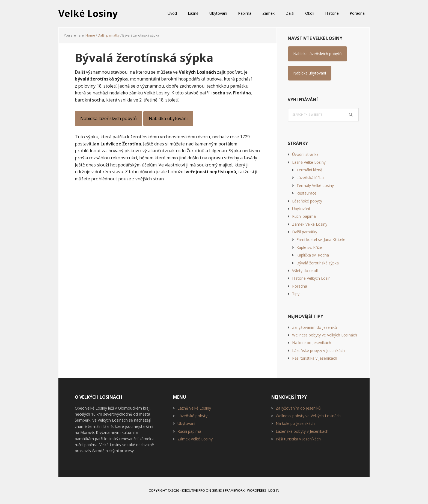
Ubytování (301, 209)
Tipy (296, 294)
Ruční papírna (304, 216)
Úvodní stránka (305, 154)
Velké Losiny (89, 14)
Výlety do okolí (305, 271)
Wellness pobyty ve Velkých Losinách (325, 335)
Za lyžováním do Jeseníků (315, 327)
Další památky (305, 232)
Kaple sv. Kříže (309, 247)
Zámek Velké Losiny (310, 224)
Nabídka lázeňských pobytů (109, 118)
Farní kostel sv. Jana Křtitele (321, 239)
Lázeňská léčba (310, 178)
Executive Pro (193, 490)
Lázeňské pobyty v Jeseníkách (318, 351)
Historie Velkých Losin (311, 278)
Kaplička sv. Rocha (313, 255)
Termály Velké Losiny (315, 185)
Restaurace (306, 193)
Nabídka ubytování (168, 118)
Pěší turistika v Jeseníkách (315, 358)
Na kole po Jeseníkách (312, 343)
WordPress (256, 490)
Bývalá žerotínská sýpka (318, 263)
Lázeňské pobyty (307, 201)
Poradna (300, 286)
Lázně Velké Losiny (309, 162)
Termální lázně (309, 170)
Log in (274, 490)
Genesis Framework (228, 490)
